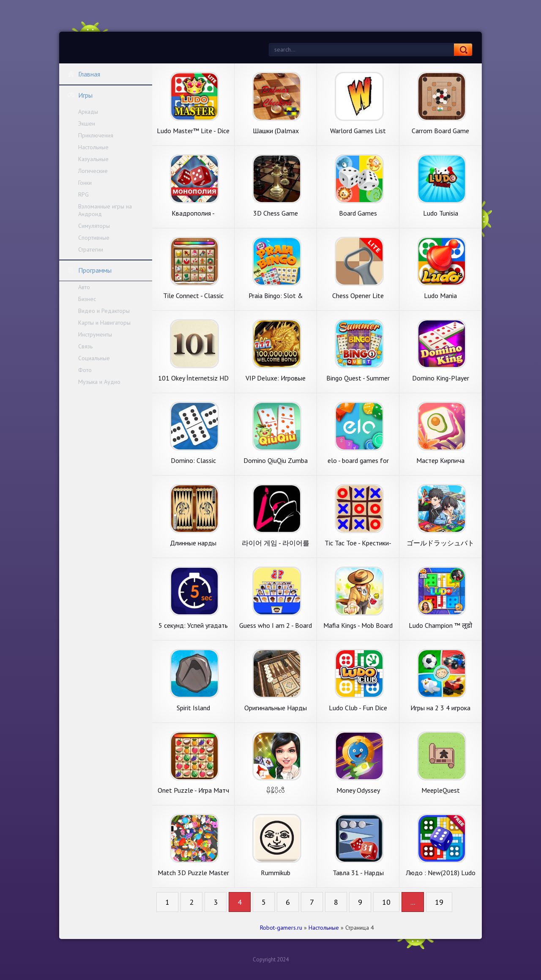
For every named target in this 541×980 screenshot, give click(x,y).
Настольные (93, 147)
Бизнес (87, 299)
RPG (83, 194)
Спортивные (94, 238)
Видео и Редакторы (104, 311)
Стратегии (91, 249)
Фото (85, 370)
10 (386, 902)
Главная (84, 74)
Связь (85, 346)
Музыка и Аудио (99, 382)
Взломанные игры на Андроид (105, 210)
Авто (84, 287)
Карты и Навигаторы (104, 323)
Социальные (94, 358)
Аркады (88, 112)
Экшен (87, 123)
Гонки (85, 183)
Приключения (96, 135)
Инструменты (95, 334)
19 (439, 902)
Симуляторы (94, 226)
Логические (93, 171)
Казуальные (93, 159)
